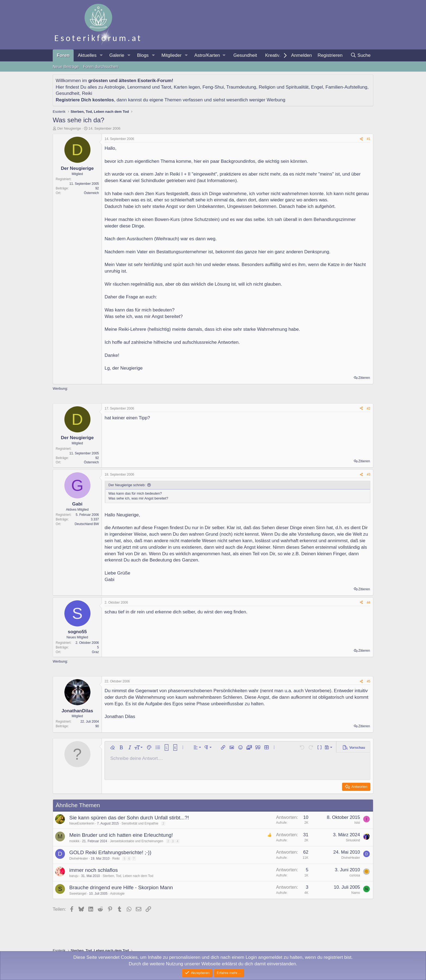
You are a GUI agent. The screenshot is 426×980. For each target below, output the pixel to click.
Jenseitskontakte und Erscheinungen (136, 841)
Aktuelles (87, 55)
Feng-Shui (213, 87)
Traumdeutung (241, 87)
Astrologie (115, 87)
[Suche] (360, 55)
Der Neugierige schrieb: (127, 485)
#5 (369, 681)
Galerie (117, 55)
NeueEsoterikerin (82, 823)
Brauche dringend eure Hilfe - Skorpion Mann (121, 887)
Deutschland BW (87, 524)
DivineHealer (79, 859)
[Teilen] (361, 139)
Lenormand (139, 87)
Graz (95, 652)
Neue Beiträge (66, 66)
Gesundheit (245, 55)
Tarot (166, 87)
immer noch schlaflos (93, 870)
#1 (369, 139)
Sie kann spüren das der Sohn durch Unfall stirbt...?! (129, 818)
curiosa (355, 875)
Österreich (91, 193)
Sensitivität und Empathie (140, 823)
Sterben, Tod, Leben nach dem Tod (128, 876)
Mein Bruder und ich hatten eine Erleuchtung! (121, 835)
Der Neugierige (69, 128)
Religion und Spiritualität (284, 87)
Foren (63, 55)
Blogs (143, 55)
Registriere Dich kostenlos (85, 100)
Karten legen (187, 87)
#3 (369, 475)
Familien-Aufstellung (346, 87)
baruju (74, 876)
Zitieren (364, 378)
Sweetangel (78, 894)
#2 (369, 408)
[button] (101, 55)
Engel (317, 87)
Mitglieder (171, 55)
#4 (369, 603)
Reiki (87, 93)
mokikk (74, 841)
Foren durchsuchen (101, 66)
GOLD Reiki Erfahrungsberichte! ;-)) (110, 852)
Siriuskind (353, 840)
